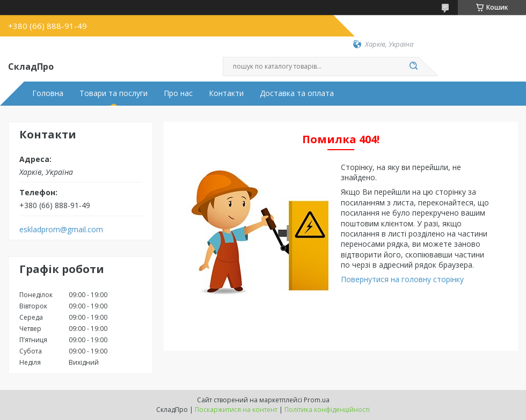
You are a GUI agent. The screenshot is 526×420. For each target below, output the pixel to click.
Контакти (226, 93)
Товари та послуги (114, 93)
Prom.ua (317, 400)
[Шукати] (413, 67)
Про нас (178, 93)
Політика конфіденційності (327, 410)
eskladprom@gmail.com (61, 230)
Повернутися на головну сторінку (402, 279)
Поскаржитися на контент (236, 410)
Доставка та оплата (297, 93)
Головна (48, 93)
